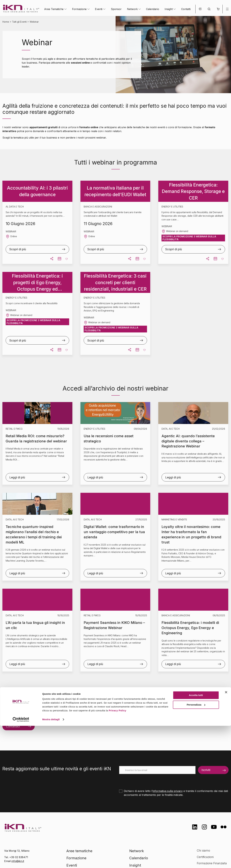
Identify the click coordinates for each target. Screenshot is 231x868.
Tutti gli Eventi (19, 22)
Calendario (153, 9)
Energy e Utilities (94, 429)
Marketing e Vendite (174, 519)
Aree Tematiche (54, 9)
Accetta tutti (196, 837)
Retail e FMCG (14, 429)
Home (6, 22)
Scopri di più (18, 249)
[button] (218, 9)
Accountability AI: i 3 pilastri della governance (37, 191)
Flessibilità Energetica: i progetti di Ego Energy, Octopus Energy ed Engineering (37, 283)
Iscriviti (206, 770)
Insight (169, 9)
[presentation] (144, 780)
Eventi (99, 9)
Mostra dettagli (51, 862)
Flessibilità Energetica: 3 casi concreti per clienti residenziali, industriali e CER (115, 282)
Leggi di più (17, 477)
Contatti (186, 9)
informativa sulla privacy (168, 791)
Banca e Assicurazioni (176, 615)
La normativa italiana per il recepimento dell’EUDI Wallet (115, 191)
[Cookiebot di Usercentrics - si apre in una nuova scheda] (21, 862)
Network (132, 9)
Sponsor (116, 9)
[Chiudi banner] (226, 834)
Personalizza (196, 847)
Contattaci (13, 726)
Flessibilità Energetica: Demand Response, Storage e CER (193, 191)
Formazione (79, 9)
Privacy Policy (117, 853)
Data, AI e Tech (171, 429)
